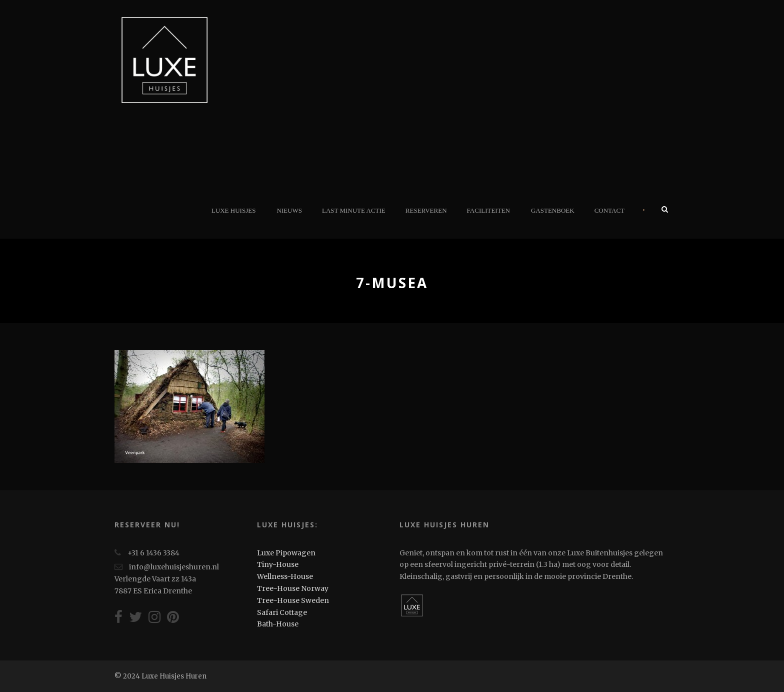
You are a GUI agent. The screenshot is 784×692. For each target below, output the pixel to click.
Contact (609, 210)
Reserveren (426, 210)
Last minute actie (354, 210)
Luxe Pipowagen (286, 553)
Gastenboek (553, 210)
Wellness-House (285, 576)
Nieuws (289, 210)
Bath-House (278, 624)
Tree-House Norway (293, 588)
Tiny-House (278, 564)
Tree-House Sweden (293, 600)
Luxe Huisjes (233, 210)
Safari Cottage (282, 612)
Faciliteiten (488, 210)
